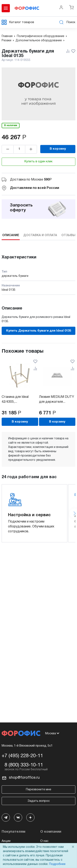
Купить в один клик (38, 161)
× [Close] (73, 847)
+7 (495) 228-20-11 (22, 756)
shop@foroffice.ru (24, 778)
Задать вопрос (39, 801)
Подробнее (57, 864)
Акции (6, 841)
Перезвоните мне (38, 789)
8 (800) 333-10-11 (24, 765)
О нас (44, 841)
